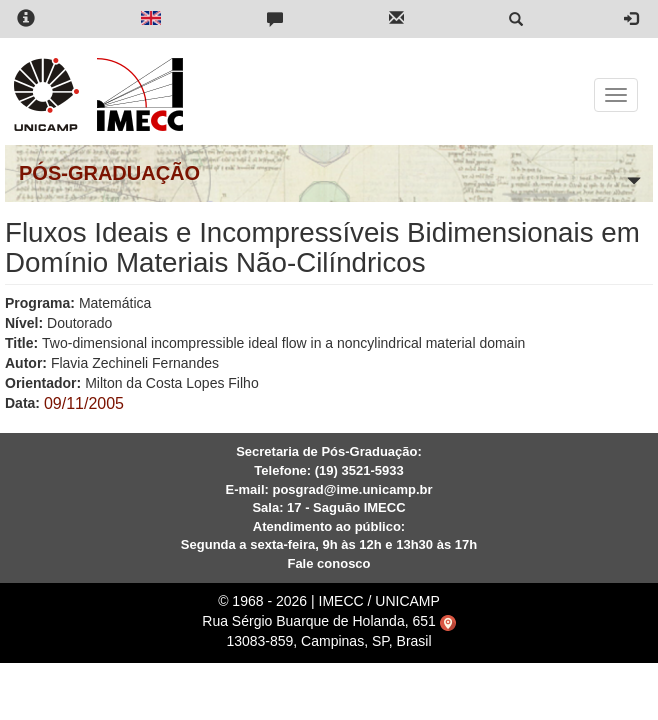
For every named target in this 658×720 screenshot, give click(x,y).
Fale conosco (328, 563)
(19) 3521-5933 (359, 470)
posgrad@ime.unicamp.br (352, 489)
